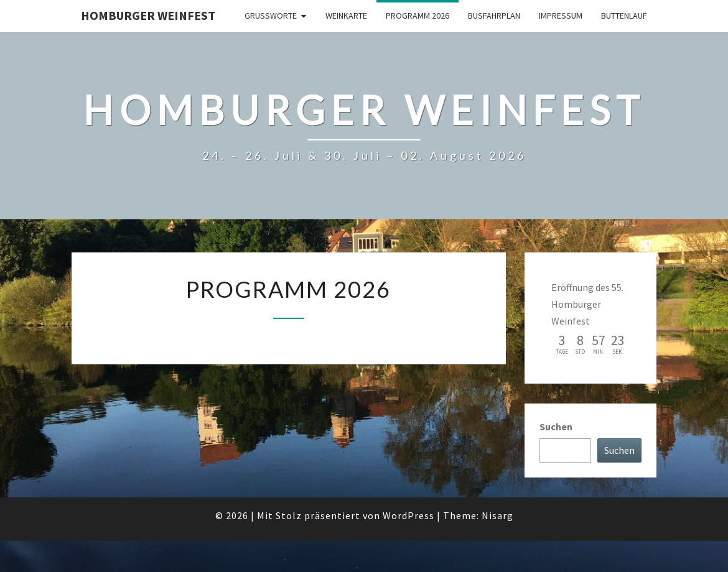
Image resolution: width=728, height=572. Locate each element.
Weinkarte (346, 16)
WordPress (408, 515)
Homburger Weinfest (148, 15)
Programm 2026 (418, 16)
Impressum (561, 16)
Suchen (556, 427)
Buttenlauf (624, 16)
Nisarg (497, 515)
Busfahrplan (494, 16)
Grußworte (271, 16)
